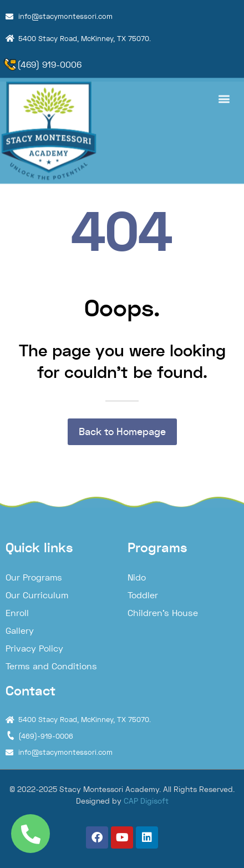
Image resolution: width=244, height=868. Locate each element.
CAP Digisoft (146, 801)
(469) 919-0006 (49, 65)
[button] (224, 94)
